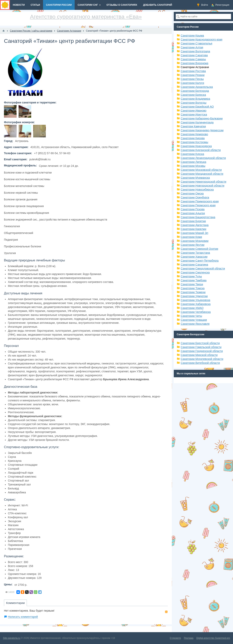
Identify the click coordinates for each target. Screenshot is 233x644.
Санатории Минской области (199, 355)
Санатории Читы (191, 316)
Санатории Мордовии (195, 241)
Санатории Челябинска (196, 312)
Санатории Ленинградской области (203, 158)
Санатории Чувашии (194, 320)
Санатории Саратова (194, 55)
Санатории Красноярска (196, 146)
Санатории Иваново (194, 111)
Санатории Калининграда (197, 122)
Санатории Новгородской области (202, 186)
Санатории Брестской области (200, 343)
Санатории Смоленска (195, 272)
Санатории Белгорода (195, 91)
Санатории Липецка (193, 162)
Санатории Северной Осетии (199, 249)
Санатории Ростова (193, 71)
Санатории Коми (191, 237)
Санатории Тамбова (194, 280)
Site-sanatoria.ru (12, 638)
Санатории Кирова (193, 138)
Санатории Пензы (192, 79)
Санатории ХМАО (192, 308)
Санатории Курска (192, 154)
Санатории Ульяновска (195, 300)
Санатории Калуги (192, 83)
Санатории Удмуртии (194, 296)
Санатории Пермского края (198, 205)
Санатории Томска (193, 288)
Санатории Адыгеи (193, 213)
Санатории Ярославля (195, 324)
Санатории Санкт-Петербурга (200, 261)
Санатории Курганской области (201, 150)
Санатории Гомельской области (201, 347)
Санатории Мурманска (195, 178)
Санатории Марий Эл (194, 233)
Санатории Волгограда (195, 51)
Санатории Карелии (193, 229)
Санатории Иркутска (194, 115)
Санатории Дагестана (195, 225)
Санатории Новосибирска (197, 190)
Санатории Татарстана (195, 253)
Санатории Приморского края (200, 201)
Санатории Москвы (193, 166)
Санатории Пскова (193, 209)
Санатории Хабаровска (196, 304)
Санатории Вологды (194, 103)
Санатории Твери (192, 284)
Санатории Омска (192, 193)
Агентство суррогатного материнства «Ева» (86, 17)
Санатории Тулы (191, 276)
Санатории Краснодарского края (202, 39)
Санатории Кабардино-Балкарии (202, 118)
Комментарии (15, 603)
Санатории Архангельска (197, 87)
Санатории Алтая (192, 47)
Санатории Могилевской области (202, 359)
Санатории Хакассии (194, 257)
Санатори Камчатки (193, 126)
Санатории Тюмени (193, 292)
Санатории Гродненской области (202, 351)
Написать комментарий (23, 617)
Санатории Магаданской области (202, 174)
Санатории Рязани (193, 75)
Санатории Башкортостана (198, 217)
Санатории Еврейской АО (197, 107)
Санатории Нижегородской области (203, 182)
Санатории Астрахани (195, 67)
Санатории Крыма (192, 36)
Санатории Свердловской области (203, 268)
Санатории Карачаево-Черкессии (202, 130)
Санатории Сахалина (194, 265)
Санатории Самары (193, 59)
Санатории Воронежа (194, 63)
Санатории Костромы (194, 142)
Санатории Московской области (201, 170)
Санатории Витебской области (200, 363)
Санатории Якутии (193, 245)
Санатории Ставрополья (196, 43)
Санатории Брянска (193, 95)
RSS (166, 612)
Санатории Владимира (195, 99)
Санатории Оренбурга (195, 197)
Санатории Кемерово (194, 134)
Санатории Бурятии (193, 221)
